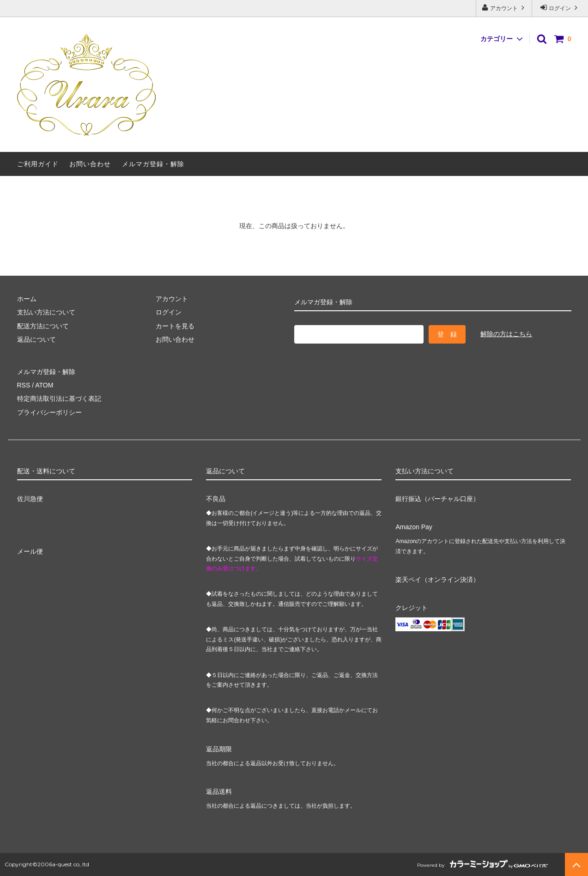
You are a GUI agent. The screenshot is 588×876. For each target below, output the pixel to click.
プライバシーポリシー (49, 412)
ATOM (44, 385)
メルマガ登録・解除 (153, 164)
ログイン (560, 8)
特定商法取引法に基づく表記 (59, 399)
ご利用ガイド (38, 164)
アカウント (504, 8)
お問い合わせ (90, 164)
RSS (24, 385)
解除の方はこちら (506, 334)
